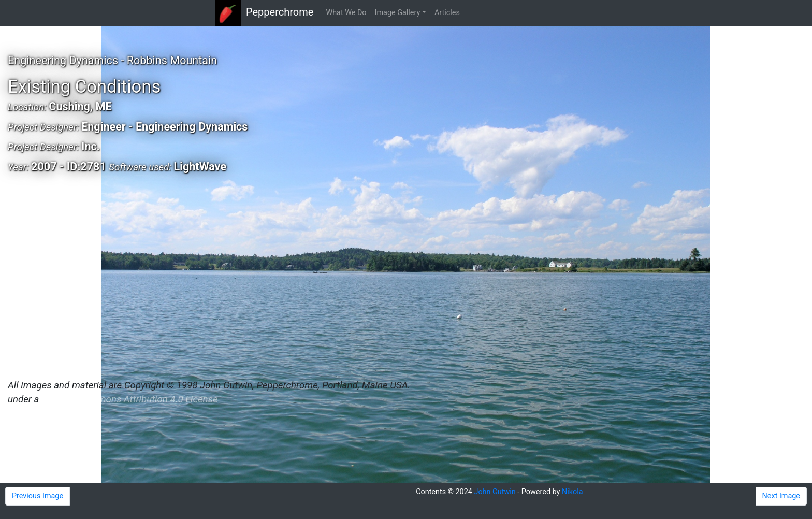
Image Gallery (398, 13)
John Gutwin (495, 492)
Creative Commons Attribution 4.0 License (129, 399)
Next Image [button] (781, 496)
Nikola (572, 492)
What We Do (346, 13)
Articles (447, 13)
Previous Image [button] (38, 496)
